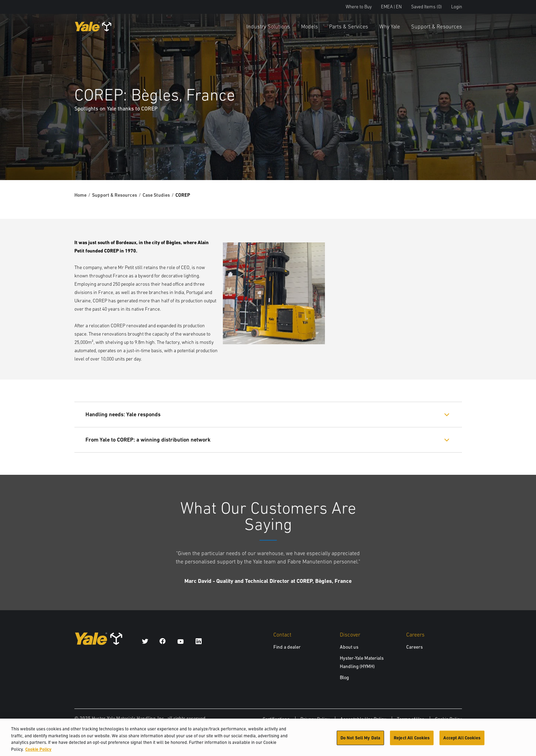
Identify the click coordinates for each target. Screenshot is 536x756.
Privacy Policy (315, 719)
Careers (415, 647)
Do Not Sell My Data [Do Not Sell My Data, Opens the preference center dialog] (360, 741)
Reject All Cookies (412, 741)
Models (310, 26)
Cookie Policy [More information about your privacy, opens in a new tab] (38, 752)
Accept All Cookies (462, 741)
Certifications (276, 719)
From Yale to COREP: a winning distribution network (148, 440)
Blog (344, 677)
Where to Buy (359, 7)
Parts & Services (349, 26)
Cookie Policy (448, 719)
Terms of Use (411, 719)
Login (457, 7)
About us (349, 647)
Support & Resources (437, 26)
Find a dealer (287, 647)
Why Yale (390, 26)
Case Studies (156, 195)
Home (80, 195)
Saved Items (426, 7)
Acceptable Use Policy (363, 719)
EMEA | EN (391, 7)
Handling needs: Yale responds (123, 414)
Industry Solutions (268, 26)
